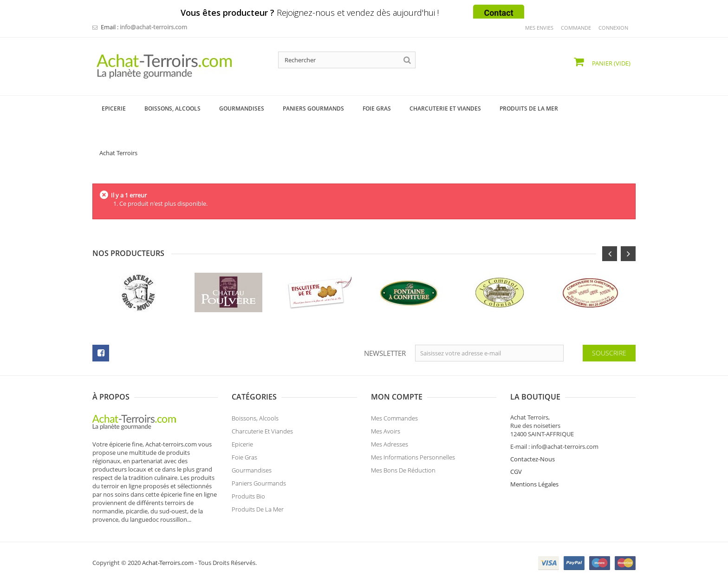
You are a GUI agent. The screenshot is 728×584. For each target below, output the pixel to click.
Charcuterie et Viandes (262, 431)
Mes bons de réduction (403, 470)
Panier (611, 63)
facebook (101, 353)
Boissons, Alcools (255, 418)
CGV (516, 472)
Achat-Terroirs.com (168, 563)
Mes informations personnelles (413, 457)
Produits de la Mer (258, 509)
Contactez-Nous (533, 459)
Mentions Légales (534, 484)
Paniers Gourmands (259, 483)
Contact (498, 13)
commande (576, 28)
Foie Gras (244, 457)
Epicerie (242, 444)
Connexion (613, 28)
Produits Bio (248, 496)
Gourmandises (252, 470)
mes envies (539, 28)
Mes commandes (394, 418)
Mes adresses (390, 444)
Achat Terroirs (118, 153)
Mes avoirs (386, 431)
